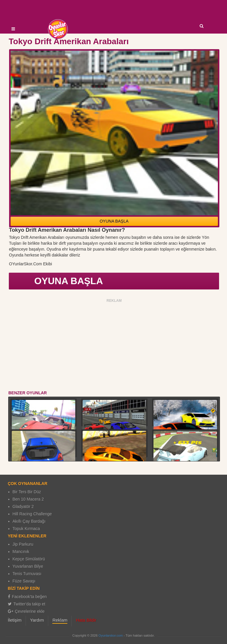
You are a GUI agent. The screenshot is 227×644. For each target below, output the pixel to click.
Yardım (37, 620)
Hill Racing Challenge (32, 514)
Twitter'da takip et (27, 604)
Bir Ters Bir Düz (27, 492)
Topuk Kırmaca (26, 529)
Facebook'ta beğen (27, 597)
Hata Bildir (86, 620)
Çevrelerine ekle (26, 611)
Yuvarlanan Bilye (28, 566)
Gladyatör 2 (23, 506)
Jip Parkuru (23, 544)
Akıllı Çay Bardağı (29, 521)
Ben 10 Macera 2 (28, 499)
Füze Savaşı (24, 581)
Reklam (60, 620)
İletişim (15, 620)
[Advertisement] (114, 346)
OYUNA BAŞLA (114, 221)
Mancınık (21, 552)
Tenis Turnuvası (27, 574)
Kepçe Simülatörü (29, 559)
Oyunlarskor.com (111, 635)
